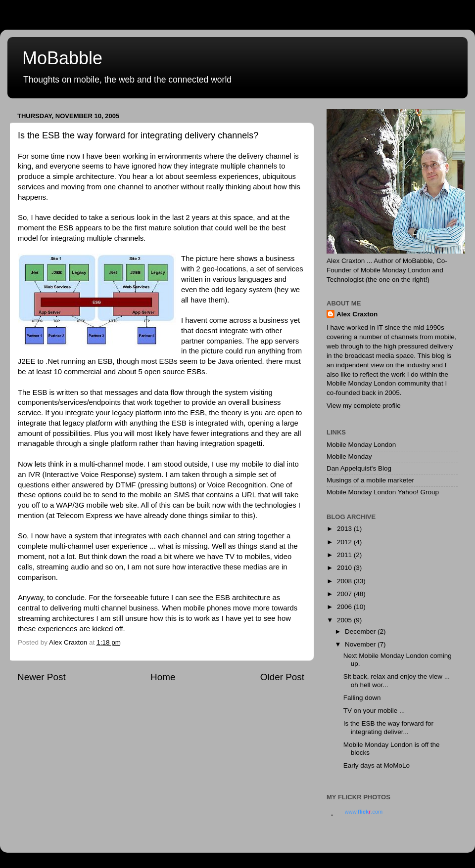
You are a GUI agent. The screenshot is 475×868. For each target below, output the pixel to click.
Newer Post (42, 677)
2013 (345, 529)
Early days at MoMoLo (377, 765)
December (361, 631)
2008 (345, 581)
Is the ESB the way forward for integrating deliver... (388, 727)
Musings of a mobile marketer (370, 480)
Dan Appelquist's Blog (359, 468)
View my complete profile (364, 406)
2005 (345, 620)
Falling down (362, 698)
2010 (345, 568)
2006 (345, 607)
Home (163, 677)
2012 (345, 542)
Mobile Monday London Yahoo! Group (383, 492)
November (361, 644)
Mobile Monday (349, 456)
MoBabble (62, 58)
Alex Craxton (357, 314)
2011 (345, 555)
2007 (345, 594)
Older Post (282, 677)
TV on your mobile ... (374, 711)
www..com (364, 812)
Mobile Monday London (361, 445)
